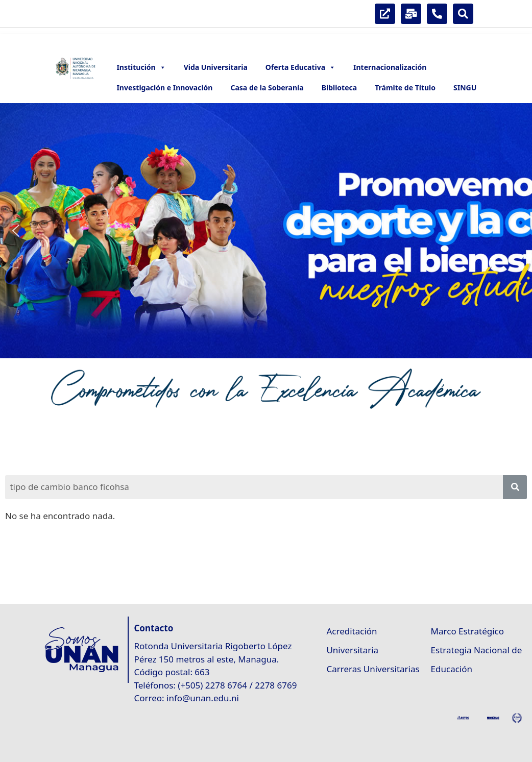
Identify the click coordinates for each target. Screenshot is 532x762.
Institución (141, 67)
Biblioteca (340, 88)
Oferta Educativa (300, 67)
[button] (16, 231)
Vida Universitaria (216, 67)
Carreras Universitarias (373, 669)
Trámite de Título (405, 88)
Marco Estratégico (467, 631)
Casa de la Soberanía (267, 88)
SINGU (465, 88)
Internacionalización (390, 67)
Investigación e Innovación (164, 88)
